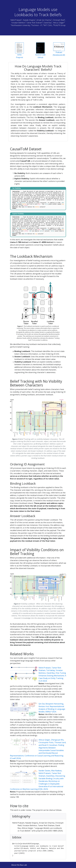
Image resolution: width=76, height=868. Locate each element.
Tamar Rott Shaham (34, 23)
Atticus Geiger (59, 23)
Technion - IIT (37, 25)
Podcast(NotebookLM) (59, 49)
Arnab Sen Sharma (44, 20)
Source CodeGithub (40, 51)
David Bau (48, 23)
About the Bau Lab (19, 865)
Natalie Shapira (29, 20)
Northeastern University (21, 25)
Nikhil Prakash (16, 20)
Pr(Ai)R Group (60, 25)
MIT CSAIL (48, 25)
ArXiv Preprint (19, 51)
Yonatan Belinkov (18, 23)
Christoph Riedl (59, 20)
